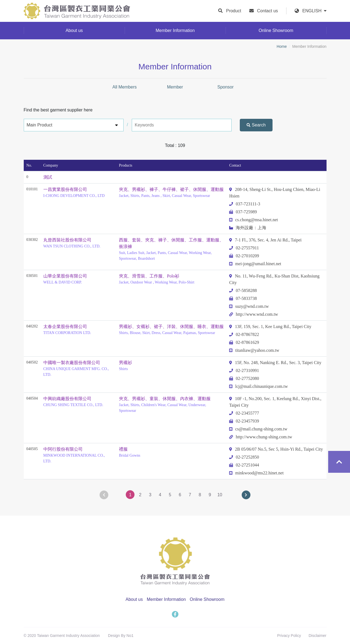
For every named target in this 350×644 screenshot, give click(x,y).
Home (282, 46)
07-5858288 (243, 290)
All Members (125, 87)
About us (134, 599)
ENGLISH (314, 11)
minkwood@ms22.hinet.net (256, 473)
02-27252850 (244, 457)
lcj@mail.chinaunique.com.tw (258, 386)
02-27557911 (244, 248)
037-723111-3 (245, 204)
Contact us (267, 11)
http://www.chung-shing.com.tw (261, 437)
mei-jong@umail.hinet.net (255, 264)
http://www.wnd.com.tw (254, 314)
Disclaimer (317, 636)
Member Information (166, 599)
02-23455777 (244, 413)
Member (175, 87)
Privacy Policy (289, 636)
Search (256, 125)
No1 (130, 636)
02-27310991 (244, 370)
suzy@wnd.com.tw (249, 306)
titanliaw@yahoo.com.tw (254, 350)
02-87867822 (244, 334)
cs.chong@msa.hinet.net (253, 220)
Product (234, 11)
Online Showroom (207, 599)
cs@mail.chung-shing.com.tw (258, 429)
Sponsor (226, 87)
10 (220, 495)
